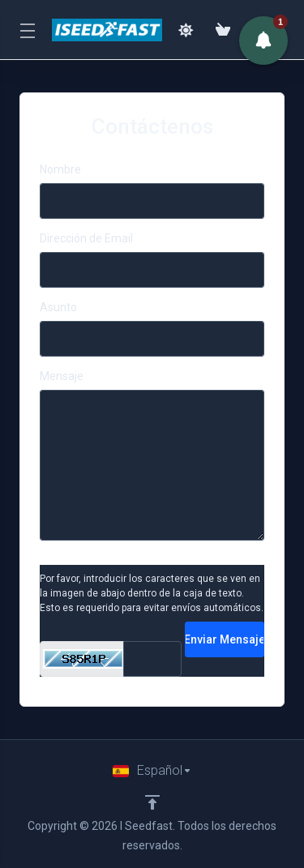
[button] (263, 41)
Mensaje (62, 376)
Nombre (60, 169)
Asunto (58, 307)
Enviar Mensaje (225, 639)
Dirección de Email (86, 238)
